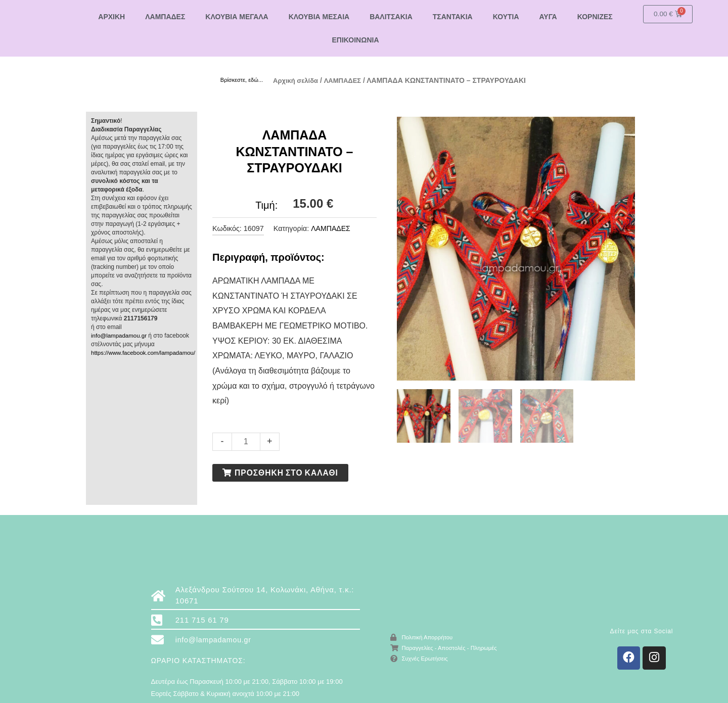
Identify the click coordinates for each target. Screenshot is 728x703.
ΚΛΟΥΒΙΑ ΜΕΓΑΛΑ (237, 17)
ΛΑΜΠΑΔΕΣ (165, 17)
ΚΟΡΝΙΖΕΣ (595, 17)
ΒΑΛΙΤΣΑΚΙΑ (391, 17)
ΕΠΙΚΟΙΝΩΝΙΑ (355, 40)
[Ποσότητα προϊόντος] (246, 441)
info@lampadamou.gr (120, 335)
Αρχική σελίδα (297, 80)
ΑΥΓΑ (548, 17)
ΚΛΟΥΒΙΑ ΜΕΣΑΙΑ (319, 17)
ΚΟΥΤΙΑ (506, 17)
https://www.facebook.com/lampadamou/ (145, 352)
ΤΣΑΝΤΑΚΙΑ (453, 17)
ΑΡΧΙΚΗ (111, 17)
